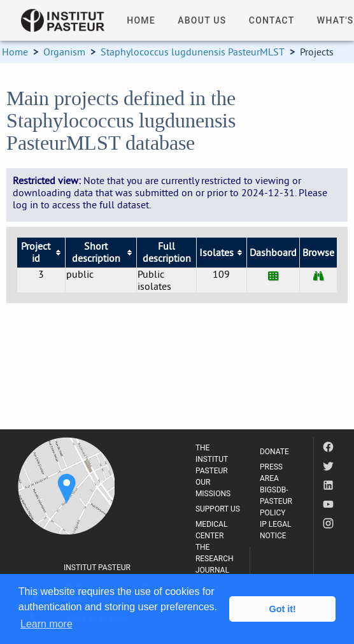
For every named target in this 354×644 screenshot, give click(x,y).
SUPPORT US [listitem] (218, 509)
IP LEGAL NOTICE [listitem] (276, 530)
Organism (64, 52)
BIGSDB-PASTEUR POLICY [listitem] (276, 501)
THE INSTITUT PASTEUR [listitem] (212, 459)
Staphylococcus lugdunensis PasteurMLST (193, 52)
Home (15, 52)
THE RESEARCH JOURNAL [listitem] (215, 559)
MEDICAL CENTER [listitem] (212, 530)
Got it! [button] (283, 609)
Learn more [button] (46, 624)
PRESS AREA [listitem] (271, 473)
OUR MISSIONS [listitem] (213, 488)
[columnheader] (41, 252)
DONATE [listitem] (274, 452)
